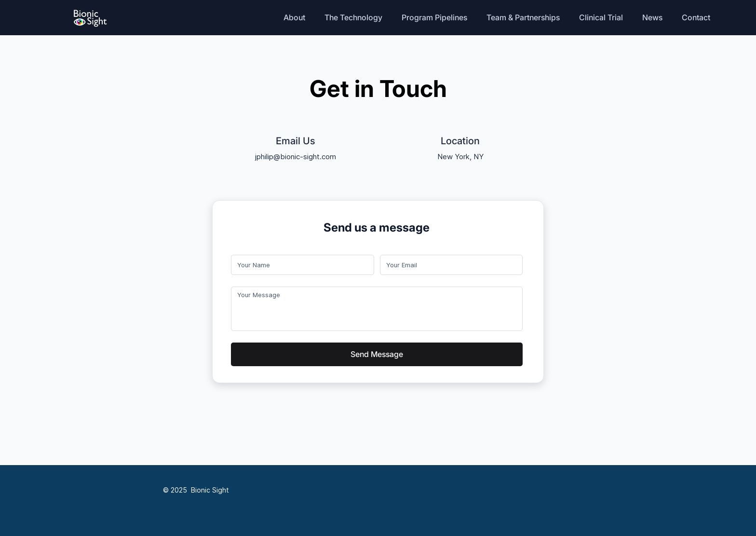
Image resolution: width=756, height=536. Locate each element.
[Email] (449, 265)
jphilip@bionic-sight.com (296, 157)
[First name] (300, 265)
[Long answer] (377, 309)
